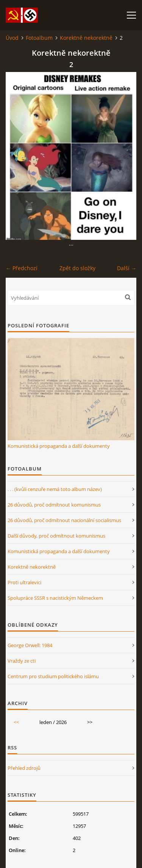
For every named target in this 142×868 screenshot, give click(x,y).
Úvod (12, 38)
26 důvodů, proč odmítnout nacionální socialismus (64, 520)
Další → (127, 268)
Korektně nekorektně (86, 38)
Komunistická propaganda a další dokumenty (59, 446)
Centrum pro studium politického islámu (53, 676)
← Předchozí (22, 268)
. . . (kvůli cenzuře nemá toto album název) (55, 489)
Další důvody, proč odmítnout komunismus (56, 536)
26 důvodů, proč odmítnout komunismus (54, 505)
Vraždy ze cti (22, 661)
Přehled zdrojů (24, 768)
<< (16, 722)
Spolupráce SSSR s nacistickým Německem (55, 598)
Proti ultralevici (24, 582)
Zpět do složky (77, 268)
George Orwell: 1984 (30, 645)
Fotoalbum (39, 38)
